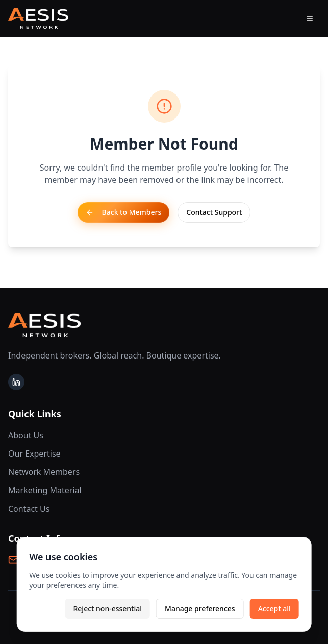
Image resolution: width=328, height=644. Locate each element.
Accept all (274, 609)
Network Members (44, 472)
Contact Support (214, 212)
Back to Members (124, 212)
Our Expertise (34, 454)
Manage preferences (200, 609)
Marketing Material (45, 490)
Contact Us (29, 509)
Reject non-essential (107, 609)
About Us (26, 435)
